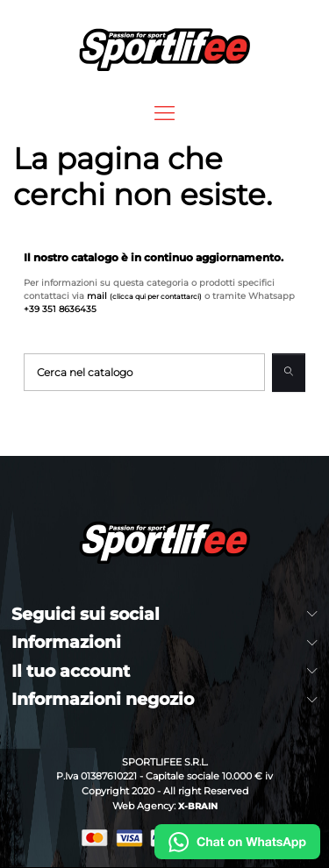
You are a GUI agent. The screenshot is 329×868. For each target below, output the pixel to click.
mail (144, 296)
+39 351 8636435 (60, 309)
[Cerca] (144, 372)
